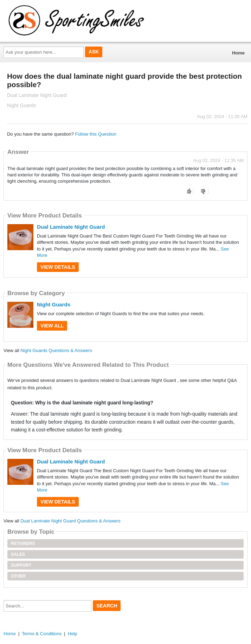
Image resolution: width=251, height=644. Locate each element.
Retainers (23, 544)
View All (52, 326)
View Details (58, 267)
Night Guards (54, 304)
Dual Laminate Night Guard (71, 227)
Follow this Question (96, 134)
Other (18, 576)
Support (21, 565)
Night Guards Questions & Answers (56, 350)
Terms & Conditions (42, 634)
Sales (18, 554)
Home (238, 53)
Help (73, 634)
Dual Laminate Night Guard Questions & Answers (70, 521)
